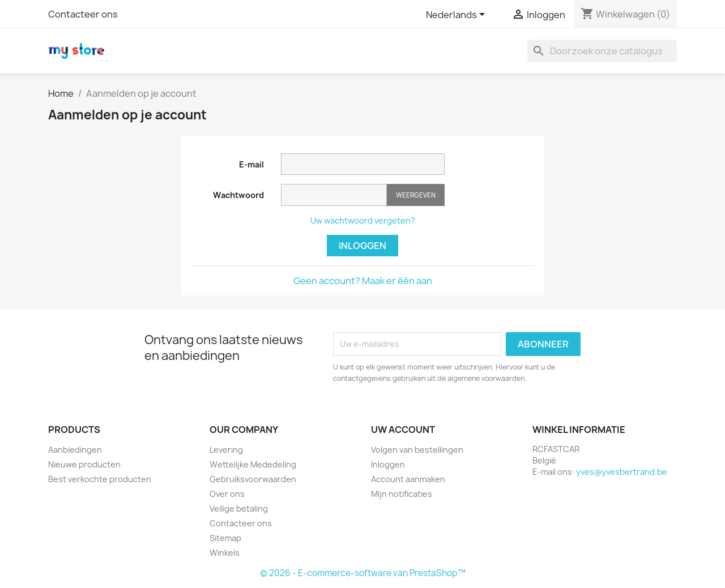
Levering (226, 450)
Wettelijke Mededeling (253, 464)
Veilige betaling (239, 508)
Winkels (225, 553)
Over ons (227, 494)
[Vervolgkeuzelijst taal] (457, 15)
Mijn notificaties (402, 494)
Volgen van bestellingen (417, 450)
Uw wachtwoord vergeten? (363, 220)
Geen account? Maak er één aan (363, 281)
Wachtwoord (238, 195)
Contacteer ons (83, 14)
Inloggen (362, 246)
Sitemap (225, 538)
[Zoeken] (602, 51)
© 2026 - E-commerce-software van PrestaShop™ (363, 573)
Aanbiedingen (75, 450)
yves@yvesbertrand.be (622, 472)
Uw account (403, 430)
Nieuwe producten (84, 464)
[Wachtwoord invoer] (334, 195)
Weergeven (416, 195)
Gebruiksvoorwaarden (253, 479)
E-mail (251, 164)
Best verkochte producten (100, 479)
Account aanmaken (408, 479)
